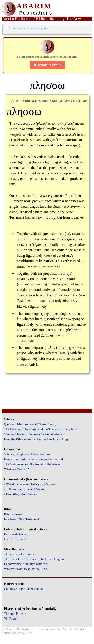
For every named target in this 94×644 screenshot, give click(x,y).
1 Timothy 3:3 (66, 359)
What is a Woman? (16, 469)
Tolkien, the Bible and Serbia (25, 489)
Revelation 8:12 (37, 218)
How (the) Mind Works (21, 494)
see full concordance (43, 266)
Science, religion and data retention (27, 454)
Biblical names (14, 514)
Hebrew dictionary (16, 534)
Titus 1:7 (23, 365)
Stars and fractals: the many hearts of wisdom (34, 434)
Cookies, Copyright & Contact (24, 589)
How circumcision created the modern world (33, 459)
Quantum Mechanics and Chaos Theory (30, 424)
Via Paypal (11, 619)
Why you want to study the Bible (26, 569)
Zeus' (13, 162)
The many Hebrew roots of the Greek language (35, 559)
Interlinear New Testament (21, 519)
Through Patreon (15, 614)
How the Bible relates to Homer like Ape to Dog (36, 439)
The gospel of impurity (19, 554)
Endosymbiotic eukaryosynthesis (26, 564)
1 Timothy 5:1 (45, 301)
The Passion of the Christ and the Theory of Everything (40, 429)
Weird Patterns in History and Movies (31, 484)
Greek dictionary (15, 539)
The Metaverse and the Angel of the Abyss (32, 464)
